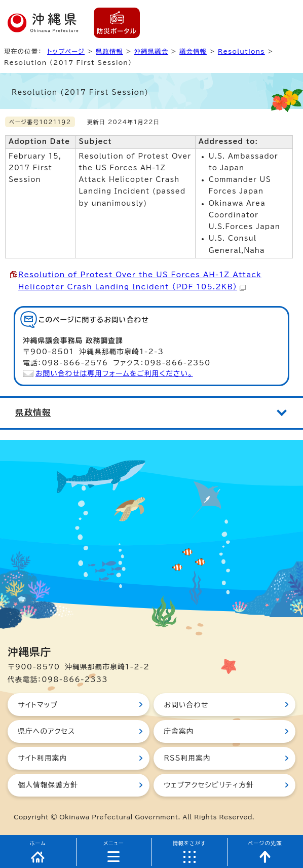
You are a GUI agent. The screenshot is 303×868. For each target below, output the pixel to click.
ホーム (38, 843)
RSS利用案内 (187, 758)
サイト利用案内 (42, 758)
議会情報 (193, 51)
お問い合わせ (186, 705)
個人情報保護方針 (48, 785)
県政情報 (109, 51)
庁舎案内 (179, 731)
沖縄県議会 (151, 51)
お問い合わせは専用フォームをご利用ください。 (114, 373)
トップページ (66, 51)
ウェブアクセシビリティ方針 (209, 785)
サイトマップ (38, 705)
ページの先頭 (265, 843)
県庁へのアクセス (46, 731)
